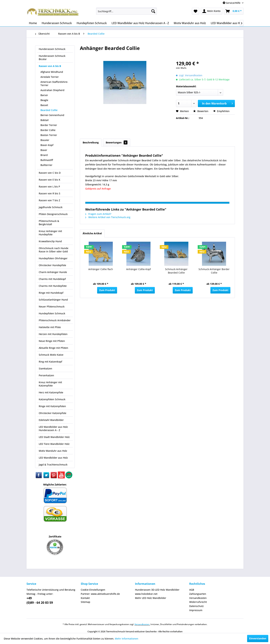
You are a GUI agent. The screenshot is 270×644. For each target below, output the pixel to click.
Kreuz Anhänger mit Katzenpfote (50, 384)
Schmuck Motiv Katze (51, 355)
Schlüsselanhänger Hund (53, 300)
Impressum (196, 610)
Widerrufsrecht (198, 602)
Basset (44, 105)
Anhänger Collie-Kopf (139, 269)
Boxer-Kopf (47, 145)
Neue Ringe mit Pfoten (52, 341)
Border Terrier (49, 125)
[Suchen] (153, 11)
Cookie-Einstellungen (93, 590)
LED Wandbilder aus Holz (53, 458)
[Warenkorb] (234, 11)
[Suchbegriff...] (126, 11)
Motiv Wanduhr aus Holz (53, 451)
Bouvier (45, 140)
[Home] (33, 23)
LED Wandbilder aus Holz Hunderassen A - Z (53, 428)
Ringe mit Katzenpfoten (52, 406)
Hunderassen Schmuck (52, 49)
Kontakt (85, 598)
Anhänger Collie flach (101, 269)
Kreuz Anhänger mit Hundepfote (50, 233)
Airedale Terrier (50, 77)
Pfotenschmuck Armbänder (55, 320)
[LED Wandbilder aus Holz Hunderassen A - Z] (140, 23)
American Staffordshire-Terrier (54, 83)
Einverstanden (258, 638)
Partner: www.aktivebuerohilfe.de (100, 594)
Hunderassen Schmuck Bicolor (52, 57)
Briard (44, 155)
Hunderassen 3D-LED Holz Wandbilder (157, 590)
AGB (192, 590)
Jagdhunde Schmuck (51, 207)
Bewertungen (117, 142)
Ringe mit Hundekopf (51, 293)
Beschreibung (91, 142)
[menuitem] (126, 11)
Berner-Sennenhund (52, 115)
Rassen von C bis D (50, 173)
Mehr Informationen (127, 639)
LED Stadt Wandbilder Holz (54, 437)
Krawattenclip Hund (50, 241)
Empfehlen (221, 111)
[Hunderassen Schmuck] (57, 23)
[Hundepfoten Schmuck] (92, 23)
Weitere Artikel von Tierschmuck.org (108, 217)
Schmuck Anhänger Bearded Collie (176, 271)
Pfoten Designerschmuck (53, 214)
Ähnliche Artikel (92, 233)
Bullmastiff (47, 160)
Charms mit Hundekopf (52, 279)
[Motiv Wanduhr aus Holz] (190, 23)
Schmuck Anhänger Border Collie (214, 271)
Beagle (44, 100)
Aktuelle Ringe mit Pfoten (53, 348)
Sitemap (85, 602)
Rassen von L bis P (49, 187)
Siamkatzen (45, 368)
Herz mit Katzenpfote (51, 392)
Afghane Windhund (52, 72)
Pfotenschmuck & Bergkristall (49, 223)
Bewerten (201, 111)
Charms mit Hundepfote (53, 286)
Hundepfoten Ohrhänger (53, 258)
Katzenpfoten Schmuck (52, 399)
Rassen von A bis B (50, 66)
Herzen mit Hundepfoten (53, 334)
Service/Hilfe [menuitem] (232, 3)
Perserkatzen (46, 375)
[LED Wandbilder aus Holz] (227, 23)
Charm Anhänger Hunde (53, 272)
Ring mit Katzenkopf (50, 362)
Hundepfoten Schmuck (52, 313)
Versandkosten (198, 598)
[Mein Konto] (212, 11)
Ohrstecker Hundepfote (52, 265)
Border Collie (48, 130)
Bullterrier (46, 165)
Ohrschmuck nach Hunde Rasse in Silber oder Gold (54, 250)
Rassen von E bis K (50, 180)
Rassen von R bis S (50, 193)
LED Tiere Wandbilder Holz (54, 444)
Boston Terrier (49, 135)
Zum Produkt (107, 290)
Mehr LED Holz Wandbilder (151, 598)
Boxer (44, 150)
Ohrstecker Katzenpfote (53, 413)
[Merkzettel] (196, 11)
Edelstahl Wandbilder (51, 420)
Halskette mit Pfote (50, 327)
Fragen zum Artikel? (98, 214)
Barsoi (44, 95)
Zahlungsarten (198, 594)
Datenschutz (196, 606)
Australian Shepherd (52, 90)
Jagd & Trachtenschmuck (53, 465)
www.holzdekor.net (146, 594)
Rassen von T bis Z (49, 200)
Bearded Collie (49, 110)
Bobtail (45, 120)
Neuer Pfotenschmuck (52, 307)
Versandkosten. (142, 624)
